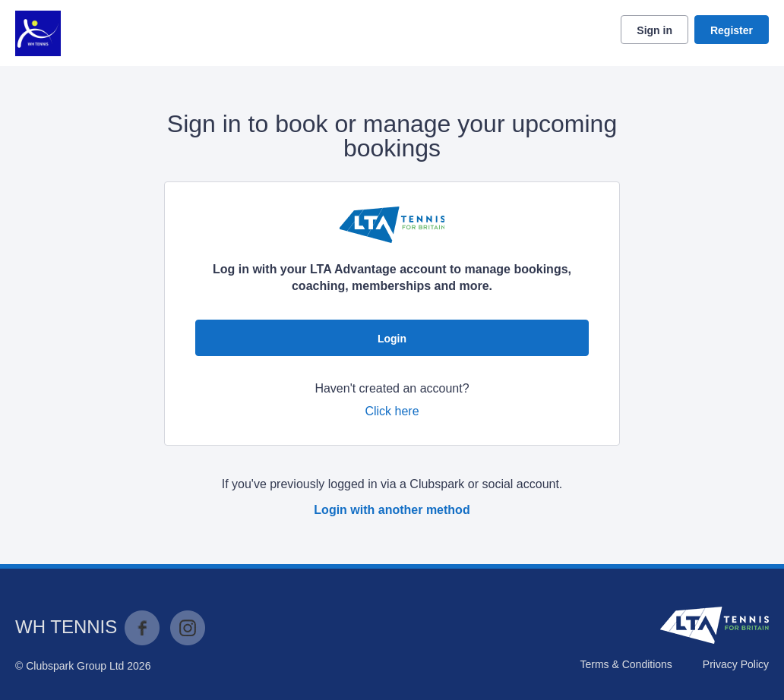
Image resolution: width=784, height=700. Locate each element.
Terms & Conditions (626, 664)
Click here (392, 411)
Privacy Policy (736, 664)
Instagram (188, 628)
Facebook (142, 628)
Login (392, 339)
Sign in (654, 30)
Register (732, 30)
